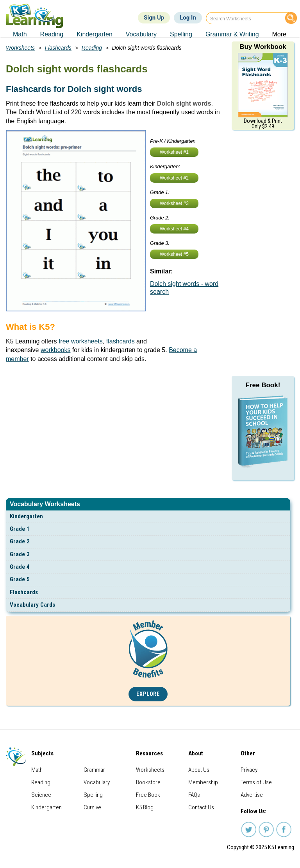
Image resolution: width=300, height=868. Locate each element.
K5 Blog (145, 807)
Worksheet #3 (174, 203)
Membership (203, 782)
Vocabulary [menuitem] (141, 34)
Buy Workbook (263, 47)
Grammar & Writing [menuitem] (232, 34)
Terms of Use (256, 782)
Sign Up (154, 18)
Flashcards (24, 592)
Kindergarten (26, 516)
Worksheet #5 (174, 254)
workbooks (55, 350)
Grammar (94, 770)
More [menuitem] (279, 34)
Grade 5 (20, 579)
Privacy (249, 770)
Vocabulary (97, 782)
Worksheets (20, 48)
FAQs (194, 795)
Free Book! (263, 385)
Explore (148, 694)
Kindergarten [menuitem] (95, 34)
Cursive (92, 807)
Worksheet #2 (174, 178)
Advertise (252, 795)
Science (41, 795)
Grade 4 (20, 567)
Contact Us (201, 807)
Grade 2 (20, 541)
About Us (199, 770)
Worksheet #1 (174, 152)
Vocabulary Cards (32, 605)
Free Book (148, 795)
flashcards (121, 341)
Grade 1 (20, 529)
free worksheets (81, 341)
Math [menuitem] (20, 34)
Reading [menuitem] (52, 34)
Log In (188, 18)
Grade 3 (20, 554)
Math (37, 770)
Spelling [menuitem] (181, 34)
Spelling (93, 795)
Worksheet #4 (174, 229)
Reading (92, 48)
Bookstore (148, 782)
